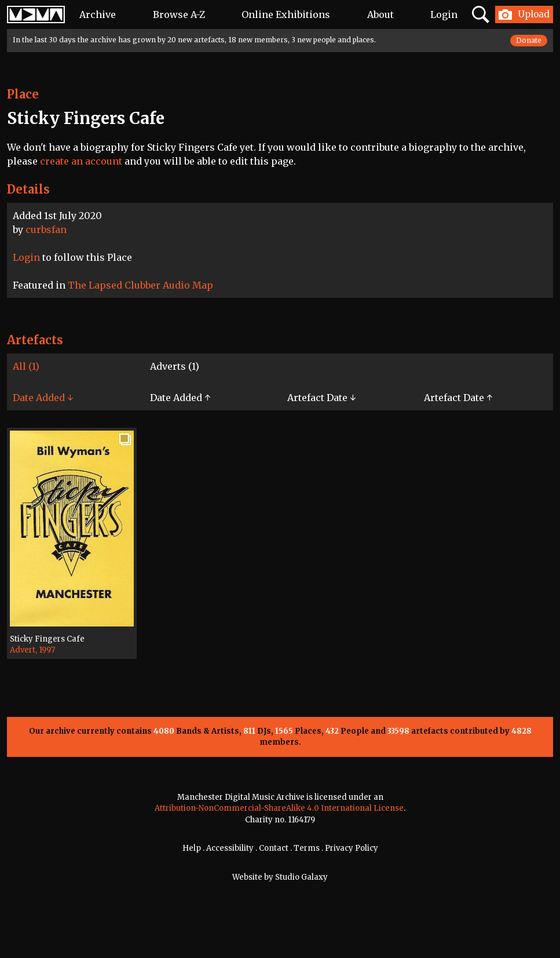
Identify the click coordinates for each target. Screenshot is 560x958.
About (380, 14)
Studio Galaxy (301, 877)
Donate (529, 40)
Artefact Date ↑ (458, 398)
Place (23, 94)
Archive (98, 14)
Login (444, 14)
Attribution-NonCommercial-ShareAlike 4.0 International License (279, 808)
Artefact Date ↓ (321, 398)
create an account (81, 161)
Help (192, 848)
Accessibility (230, 848)
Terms (307, 848)
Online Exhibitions (286, 14)
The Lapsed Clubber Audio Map (140, 285)
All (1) (26, 366)
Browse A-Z (179, 14)
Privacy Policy (352, 848)
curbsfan (46, 230)
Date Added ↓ (43, 398)
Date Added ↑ (180, 398)
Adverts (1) (175, 366)
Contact (274, 848)
